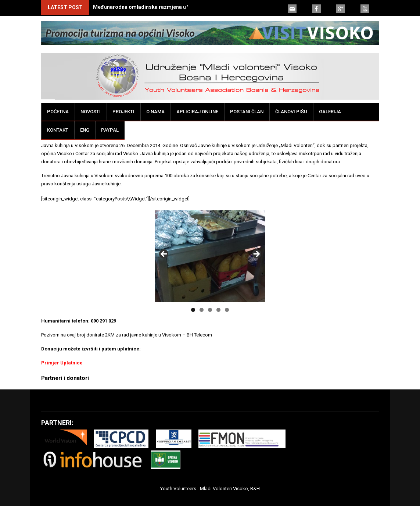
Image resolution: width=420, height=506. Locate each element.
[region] (210, 256)
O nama (155, 112)
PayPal (110, 130)
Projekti (123, 112)
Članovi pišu (291, 112)
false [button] (164, 254)
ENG (85, 130)
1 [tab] (193, 310)
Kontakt (58, 130)
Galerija (330, 112)
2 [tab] (202, 310)
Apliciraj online (197, 112)
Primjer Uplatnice (62, 363)
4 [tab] (218, 310)
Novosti (91, 112)
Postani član (247, 112)
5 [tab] (227, 310)
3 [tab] (210, 310)
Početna (58, 112)
